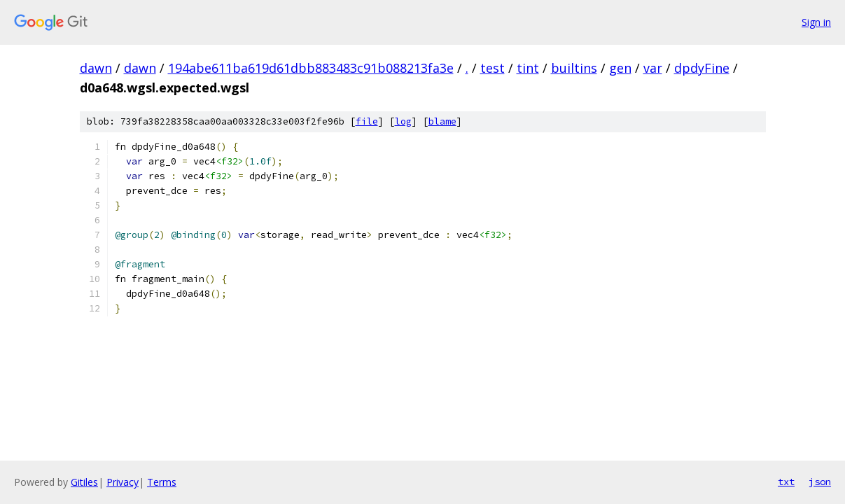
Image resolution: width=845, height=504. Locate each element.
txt (786, 482)
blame (442, 121)
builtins (574, 68)
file (367, 121)
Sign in (816, 22)
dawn (96, 68)
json (820, 482)
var (653, 68)
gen (620, 68)
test (493, 68)
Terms (162, 482)
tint (528, 68)
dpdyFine (702, 68)
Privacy (123, 482)
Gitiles (84, 482)
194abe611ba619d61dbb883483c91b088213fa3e (311, 68)
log (403, 121)
